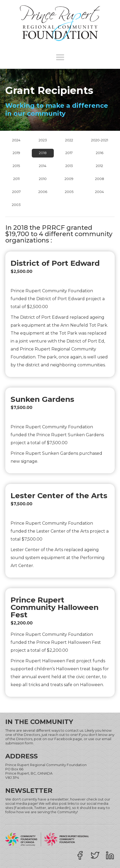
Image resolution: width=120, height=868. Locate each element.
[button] (60, 57)
